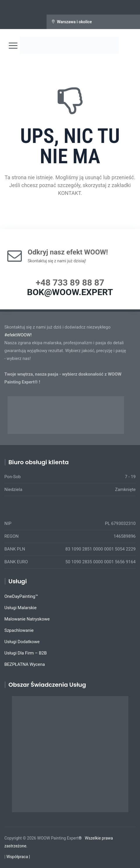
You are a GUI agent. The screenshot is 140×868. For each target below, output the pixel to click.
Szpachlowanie (19, 630)
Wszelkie (93, 838)
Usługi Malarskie (21, 608)
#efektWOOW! (18, 335)
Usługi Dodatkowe (22, 642)
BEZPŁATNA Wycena (25, 664)
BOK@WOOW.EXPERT (70, 292)
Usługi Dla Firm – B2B (26, 653)
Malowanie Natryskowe (27, 619)
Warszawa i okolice (74, 22)
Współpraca (17, 857)
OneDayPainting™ (21, 596)
